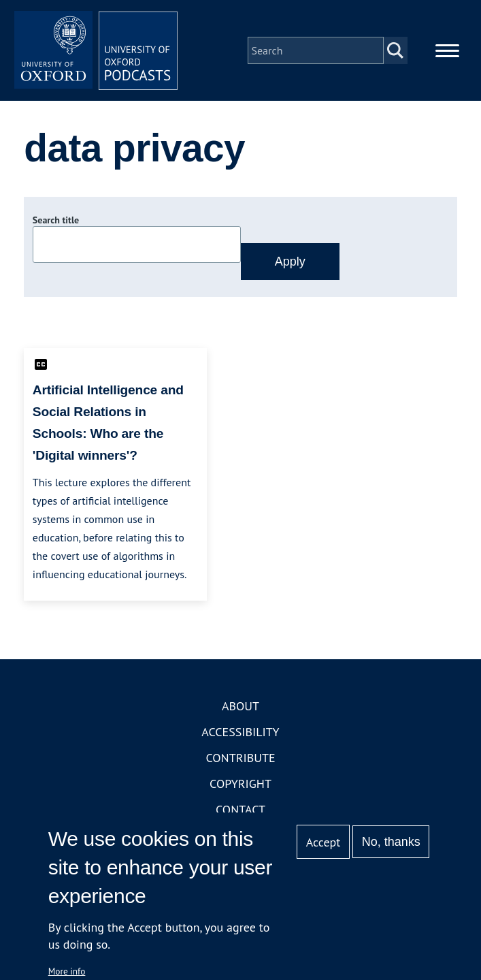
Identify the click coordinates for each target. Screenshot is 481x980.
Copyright (240, 784)
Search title (56, 220)
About (240, 706)
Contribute (240, 758)
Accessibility (240, 732)
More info (67, 971)
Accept (324, 842)
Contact (240, 809)
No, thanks (391, 842)
